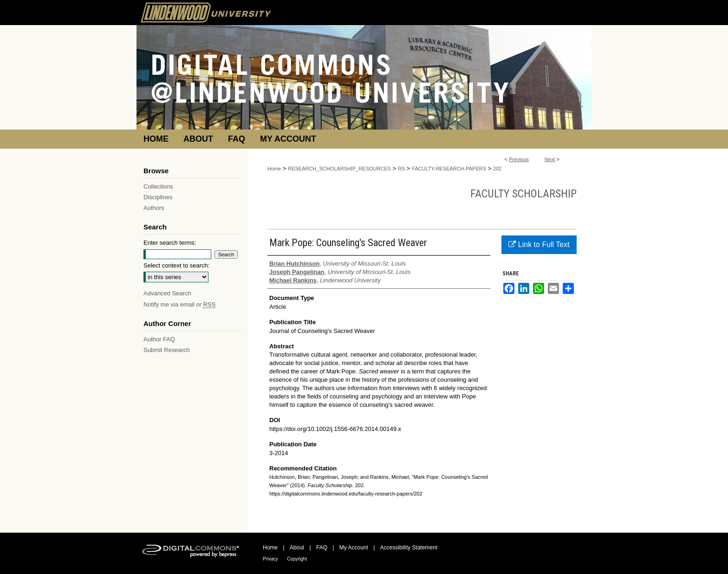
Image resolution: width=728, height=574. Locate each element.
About (297, 548)
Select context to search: (176, 265)
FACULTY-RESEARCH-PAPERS (449, 169)
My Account (354, 548)
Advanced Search (167, 293)
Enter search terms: (170, 243)
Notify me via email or (179, 304)
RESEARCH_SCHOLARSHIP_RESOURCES (339, 169)
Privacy (270, 559)
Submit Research (167, 350)
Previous (519, 159)
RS (401, 169)
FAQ (322, 548)
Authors (154, 208)
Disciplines (158, 197)
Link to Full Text (539, 245)
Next (550, 159)
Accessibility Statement (409, 548)
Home (274, 169)
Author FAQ (159, 339)
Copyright (297, 559)
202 (497, 169)
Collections (158, 186)
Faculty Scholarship (523, 194)
